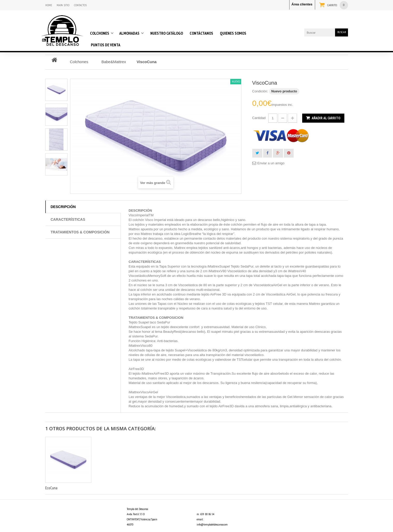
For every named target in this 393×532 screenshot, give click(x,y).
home (49, 5)
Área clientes (302, 4)
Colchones (100, 33)
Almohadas (129, 33)
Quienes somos (233, 33)
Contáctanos (201, 33)
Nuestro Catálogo (167, 33)
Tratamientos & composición (80, 232)
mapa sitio (63, 5)
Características (68, 219)
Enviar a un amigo (271, 163)
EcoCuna (51, 488)
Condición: (260, 91)
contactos (80, 5)
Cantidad (259, 118)
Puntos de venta (106, 45)
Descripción (63, 207)
